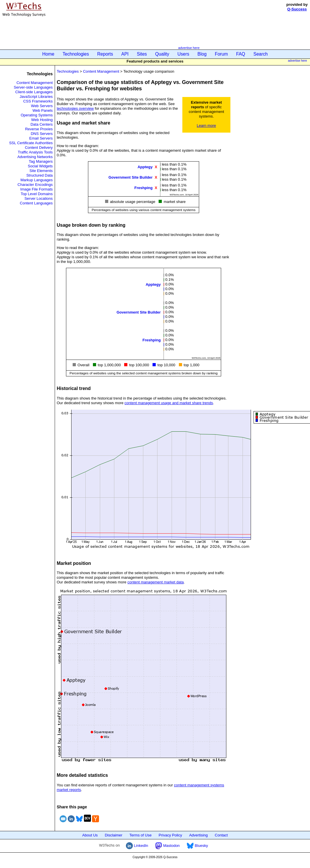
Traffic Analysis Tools (35, 152)
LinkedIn (137, 846)
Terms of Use (141, 835)
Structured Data (40, 175)
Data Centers (42, 124)
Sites (142, 54)
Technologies (76, 54)
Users (183, 54)
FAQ (241, 54)
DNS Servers (42, 134)
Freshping (143, 187)
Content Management (35, 83)
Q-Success (297, 9)
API (125, 54)
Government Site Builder (131, 177)
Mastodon (167, 846)
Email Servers (41, 138)
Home (48, 54)
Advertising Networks (35, 157)
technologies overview (75, 108)
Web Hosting (42, 120)
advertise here (189, 48)
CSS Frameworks (38, 101)
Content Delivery (39, 148)
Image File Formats (36, 189)
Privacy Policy (170, 835)
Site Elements (41, 171)
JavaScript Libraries (36, 97)
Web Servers (42, 106)
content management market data (155, 582)
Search (261, 54)
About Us (90, 835)
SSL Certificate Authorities (31, 143)
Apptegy (145, 167)
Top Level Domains (37, 194)
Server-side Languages (33, 87)
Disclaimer (114, 835)
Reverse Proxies (39, 129)
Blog (202, 54)
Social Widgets (40, 166)
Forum (221, 54)
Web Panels (43, 110)
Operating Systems (37, 115)
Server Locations (38, 198)
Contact (221, 835)
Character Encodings (35, 185)
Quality (162, 54)
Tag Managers (41, 161)
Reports (105, 54)
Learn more (206, 126)
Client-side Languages (34, 92)
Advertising (198, 835)
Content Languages (36, 203)
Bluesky (197, 846)
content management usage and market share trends (169, 403)
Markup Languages (37, 180)
